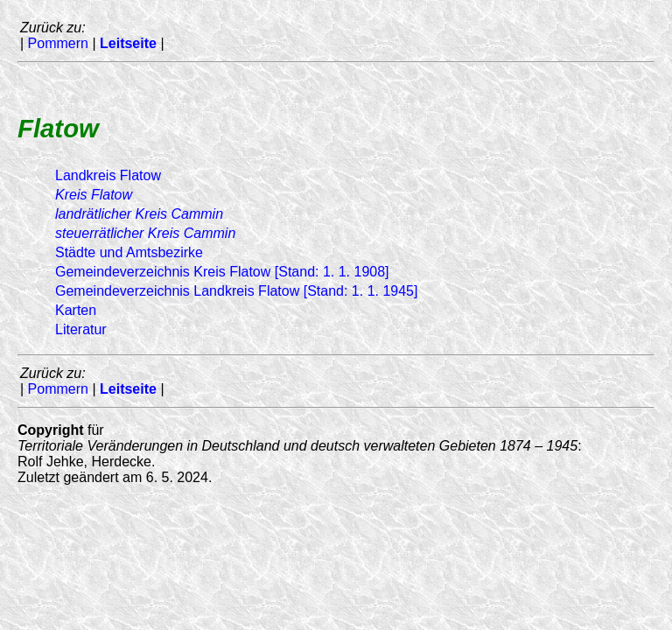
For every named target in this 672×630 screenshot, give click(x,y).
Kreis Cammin (139, 214)
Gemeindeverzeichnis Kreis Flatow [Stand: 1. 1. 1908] (222, 272)
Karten (76, 310)
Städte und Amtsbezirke (129, 252)
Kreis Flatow (94, 195)
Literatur (81, 329)
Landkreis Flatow (108, 175)
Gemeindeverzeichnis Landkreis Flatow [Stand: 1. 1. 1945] (236, 291)
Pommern (58, 43)
